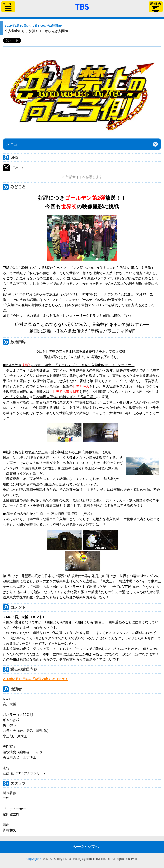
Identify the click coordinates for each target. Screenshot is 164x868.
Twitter (18, 168)
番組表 (156, 7)
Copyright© (33, 859)
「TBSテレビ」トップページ (82, 6)
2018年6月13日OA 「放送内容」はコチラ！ (35, 679)
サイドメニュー (8, 7)
